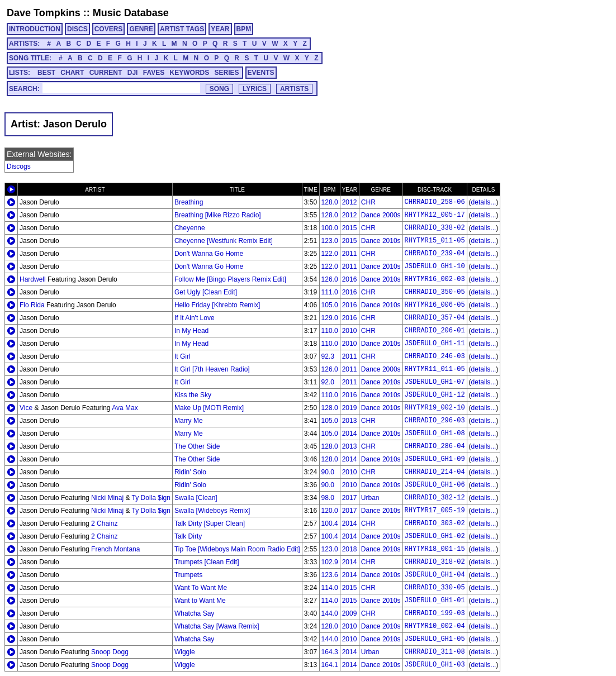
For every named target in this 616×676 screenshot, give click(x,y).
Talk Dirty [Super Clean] (210, 523)
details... (484, 202)
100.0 (330, 228)
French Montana (115, 549)
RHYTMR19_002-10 (435, 408)
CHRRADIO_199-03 (435, 613)
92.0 (328, 382)
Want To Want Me (201, 588)
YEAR (220, 29)
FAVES (154, 73)
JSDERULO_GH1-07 (435, 382)
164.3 (330, 652)
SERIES (227, 73)
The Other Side (197, 446)
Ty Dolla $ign (151, 498)
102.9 (330, 562)
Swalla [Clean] (196, 498)
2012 (350, 202)
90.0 (328, 472)
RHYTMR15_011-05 (435, 241)
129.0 (330, 318)
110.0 (330, 331)
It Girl (183, 356)
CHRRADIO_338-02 (435, 228)
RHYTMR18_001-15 (435, 549)
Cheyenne (190, 228)
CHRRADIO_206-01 (435, 331)
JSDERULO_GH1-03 (435, 665)
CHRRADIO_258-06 (435, 202)
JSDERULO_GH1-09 (435, 459)
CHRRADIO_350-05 (435, 292)
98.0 (328, 498)
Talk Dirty (188, 536)
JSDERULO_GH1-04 (435, 575)
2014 (350, 434)
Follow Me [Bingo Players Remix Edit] (230, 279)
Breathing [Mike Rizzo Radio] (218, 215)
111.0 (330, 292)
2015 (350, 228)
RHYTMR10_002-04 (435, 626)
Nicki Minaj (107, 498)
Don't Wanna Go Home (209, 254)
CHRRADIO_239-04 (435, 254)
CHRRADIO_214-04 (435, 472)
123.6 (330, 575)
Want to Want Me (200, 601)
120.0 (330, 511)
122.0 (330, 254)
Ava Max (125, 408)
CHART (72, 73)
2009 (350, 613)
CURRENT (106, 73)
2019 (350, 408)
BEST (46, 73)
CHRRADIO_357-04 (435, 318)
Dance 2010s (381, 241)
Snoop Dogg (110, 652)
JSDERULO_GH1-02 (435, 536)
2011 (350, 254)
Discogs (19, 166)
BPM (244, 29)
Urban (370, 498)
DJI (133, 73)
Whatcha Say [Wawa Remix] (217, 626)
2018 (350, 549)
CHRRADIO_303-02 (435, 523)
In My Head (191, 331)
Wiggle (185, 652)
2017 (350, 498)
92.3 (328, 356)
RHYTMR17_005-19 (435, 511)
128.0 (330, 202)
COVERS (109, 29)
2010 (350, 331)
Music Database (131, 13)
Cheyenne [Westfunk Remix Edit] (224, 241)
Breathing (189, 202)
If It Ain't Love (195, 318)
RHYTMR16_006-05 (435, 305)
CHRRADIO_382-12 (435, 498)
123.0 (330, 241)
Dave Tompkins (44, 13)
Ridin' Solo (190, 472)
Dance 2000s (381, 215)
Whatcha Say (194, 613)
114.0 (330, 588)
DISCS (77, 29)
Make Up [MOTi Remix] (209, 408)
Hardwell (33, 279)
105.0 (330, 305)
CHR (368, 202)
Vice (26, 408)
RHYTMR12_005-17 (435, 215)
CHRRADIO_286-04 (435, 446)
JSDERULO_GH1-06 (435, 485)
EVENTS (261, 73)
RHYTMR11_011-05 (435, 369)
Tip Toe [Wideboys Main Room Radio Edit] (237, 549)
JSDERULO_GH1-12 (435, 395)
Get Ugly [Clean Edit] (206, 292)
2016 (350, 279)
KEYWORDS (190, 73)
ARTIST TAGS (182, 29)
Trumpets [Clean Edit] (207, 562)
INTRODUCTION (35, 29)
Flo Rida (32, 305)
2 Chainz (104, 523)
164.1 (330, 665)
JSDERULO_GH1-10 (435, 266)
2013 (350, 421)
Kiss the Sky (193, 395)
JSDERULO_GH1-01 (435, 601)
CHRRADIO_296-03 (435, 421)
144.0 (330, 613)
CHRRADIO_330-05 (435, 588)
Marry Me (189, 421)
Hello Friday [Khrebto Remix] (217, 305)
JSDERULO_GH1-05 (435, 639)
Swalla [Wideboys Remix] (212, 511)
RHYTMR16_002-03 (435, 279)
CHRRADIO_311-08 (435, 652)
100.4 (330, 523)
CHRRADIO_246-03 (435, 356)
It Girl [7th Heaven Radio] (212, 369)
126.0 (330, 279)
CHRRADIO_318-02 (435, 562)
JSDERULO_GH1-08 (435, 434)
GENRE (141, 29)
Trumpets (188, 575)
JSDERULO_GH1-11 (435, 344)
